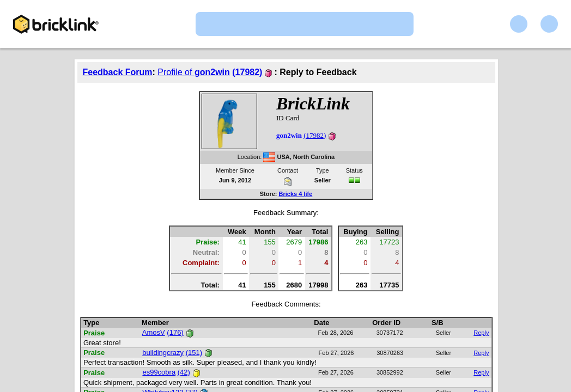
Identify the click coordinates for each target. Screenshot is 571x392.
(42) (184, 372)
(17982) (247, 72)
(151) (194, 353)
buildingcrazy (163, 353)
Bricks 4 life (296, 194)
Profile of (193, 72)
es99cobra (159, 372)
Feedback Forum (118, 72)
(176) (175, 332)
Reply (481, 333)
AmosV (154, 332)
